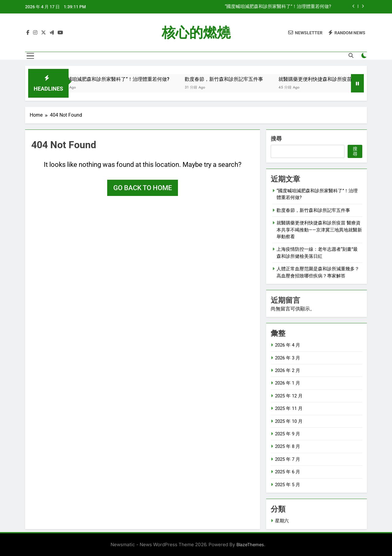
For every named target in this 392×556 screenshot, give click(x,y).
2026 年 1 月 (288, 383)
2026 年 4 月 (288, 345)
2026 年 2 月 (288, 370)
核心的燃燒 (196, 33)
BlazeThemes (250, 545)
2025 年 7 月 (288, 459)
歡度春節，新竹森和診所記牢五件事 (232, 79)
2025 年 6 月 (288, 472)
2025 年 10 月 (289, 421)
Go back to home (143, 188)
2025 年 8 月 (288, 446)
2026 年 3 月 (288, 358)
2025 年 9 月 (288, 434)
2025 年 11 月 (289, 408)
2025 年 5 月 (288, 485)
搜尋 (276, 139)
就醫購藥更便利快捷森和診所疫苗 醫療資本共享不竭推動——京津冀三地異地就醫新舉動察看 (319, 230)
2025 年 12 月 (289, 396)
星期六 (282, 521)
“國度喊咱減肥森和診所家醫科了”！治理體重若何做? (278, 7)
